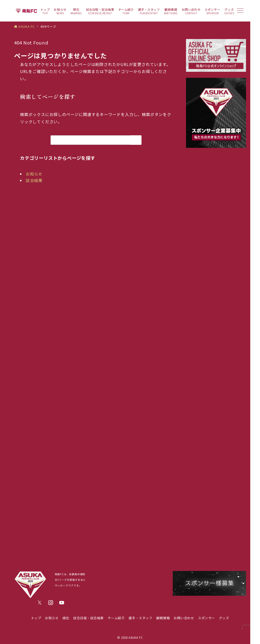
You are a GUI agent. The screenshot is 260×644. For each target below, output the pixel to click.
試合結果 (34, 180)
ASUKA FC (136, 637)
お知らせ (34, 174)
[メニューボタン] (240, 11)
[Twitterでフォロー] (40, 603)
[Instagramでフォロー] (51, 603)
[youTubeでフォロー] (62, 603)
